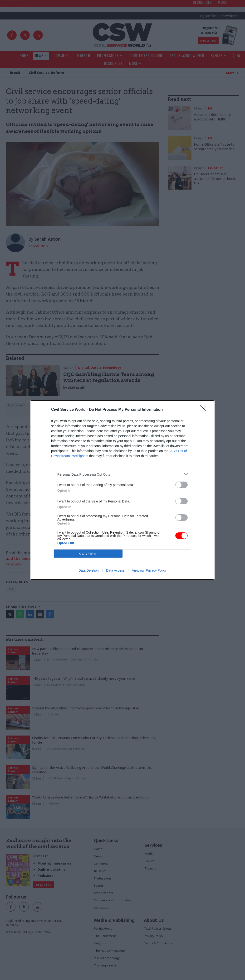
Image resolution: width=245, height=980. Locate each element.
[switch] (181, 485)
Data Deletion (89, 570)
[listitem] (122, 474)
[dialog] (122, 490)
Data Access (115, 570)
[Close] (205, 410)
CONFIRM (88, 554)
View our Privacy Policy (149, 570)
